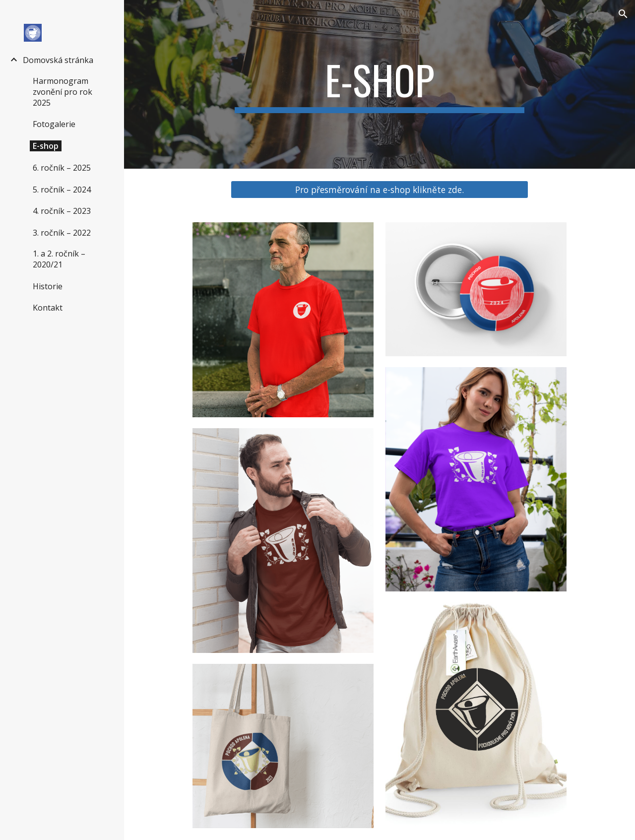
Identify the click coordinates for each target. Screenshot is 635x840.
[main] (379, 84)
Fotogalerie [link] (54, 124)
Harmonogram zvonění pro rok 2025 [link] (63, 92)
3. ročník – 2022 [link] (62, 233)
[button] (623, 14)
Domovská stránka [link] (58, 60)
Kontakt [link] (48, 308)
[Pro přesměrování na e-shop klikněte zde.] (379, 190)
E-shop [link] (46, 146)
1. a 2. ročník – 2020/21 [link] (59, 259)
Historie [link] (48, 286)
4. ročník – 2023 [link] (62, 211)
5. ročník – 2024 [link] (62, 190)
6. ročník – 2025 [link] (62, 168)
